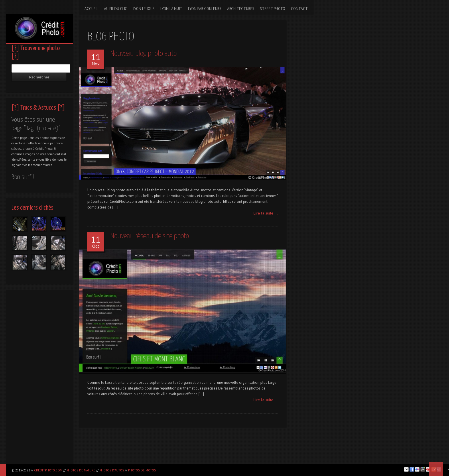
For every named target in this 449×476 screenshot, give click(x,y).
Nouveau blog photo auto (143, 54)
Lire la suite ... (266, 213)
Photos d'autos (112, 470)
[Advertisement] (39, 379)
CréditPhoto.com (48, 470)
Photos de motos (142, 470)
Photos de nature (81, 470)
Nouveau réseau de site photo (150, 236)
